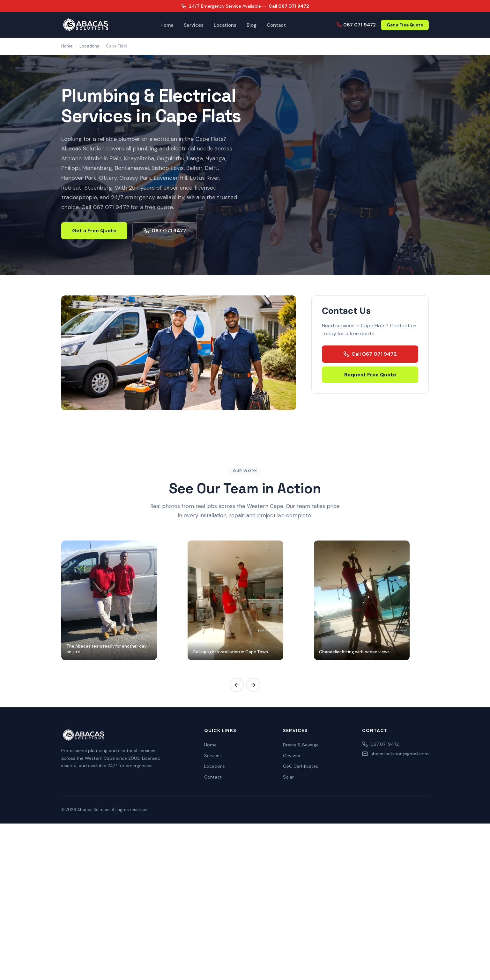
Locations (225, 25)
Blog (252, 25)
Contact (276, 25)
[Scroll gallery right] (253, 685)
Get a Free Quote (405, 25)
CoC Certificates (301, 766)
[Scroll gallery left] (237, 685)
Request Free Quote (370, 375)
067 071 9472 (356, 25)
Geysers (292, 756)
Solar (288, 777)
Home (167, 25)
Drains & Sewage (301, 745)
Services (194, 25)
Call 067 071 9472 (289, 6)
